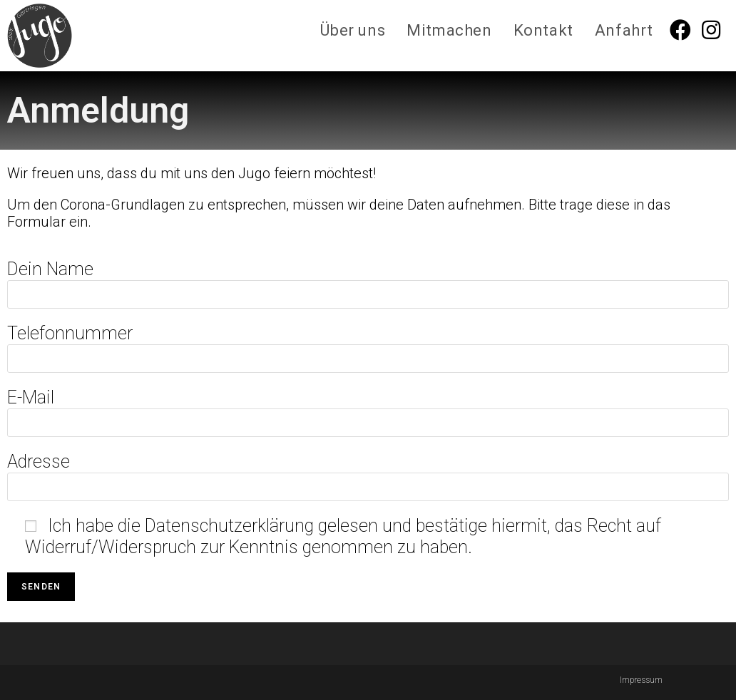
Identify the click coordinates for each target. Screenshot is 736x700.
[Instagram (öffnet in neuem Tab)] (716, 30)
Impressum (641, 680)
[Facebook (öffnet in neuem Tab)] (686, 30)
